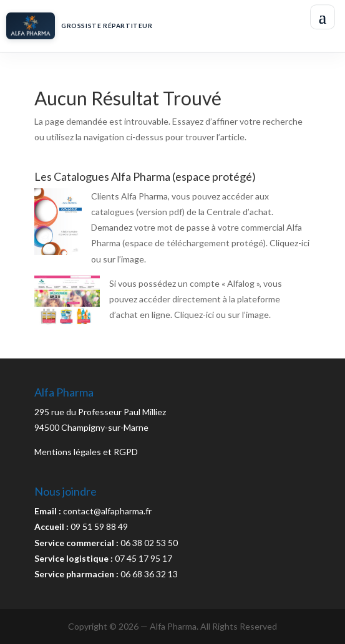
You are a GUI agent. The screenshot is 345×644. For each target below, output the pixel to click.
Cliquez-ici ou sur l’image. (222, 315)
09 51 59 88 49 (99, 526)
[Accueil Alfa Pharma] (154, 26)
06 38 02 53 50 (149, 543)
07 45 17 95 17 (143, 558)
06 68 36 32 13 (149, 574)
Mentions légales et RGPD (86, 452)
